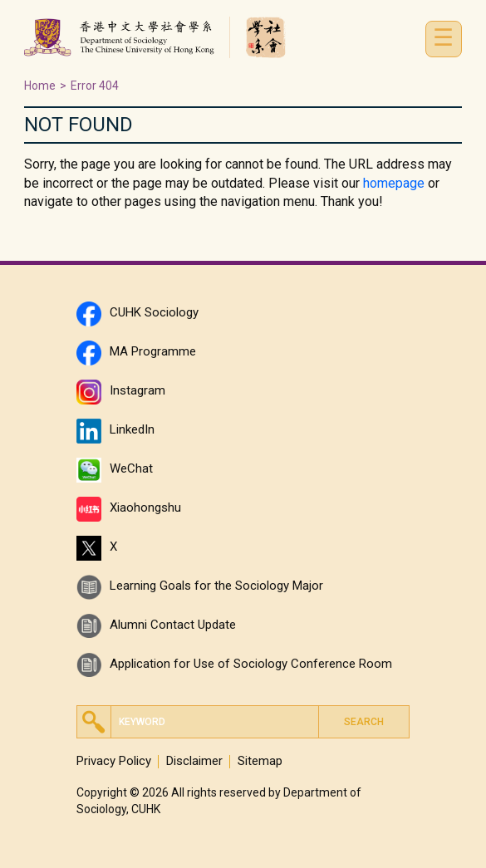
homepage (394, 183)
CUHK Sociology (154, 312)
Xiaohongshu (145, 508)
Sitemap (260, 761)
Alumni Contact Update (173, 625)
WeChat (131, 468)
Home (40, 86)
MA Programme (153, 351)
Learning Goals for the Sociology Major (216, 586)
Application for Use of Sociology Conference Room (251, 664)
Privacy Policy (114, 761)
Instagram (137, 390)
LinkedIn (132, 429)
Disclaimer (194, 761)
